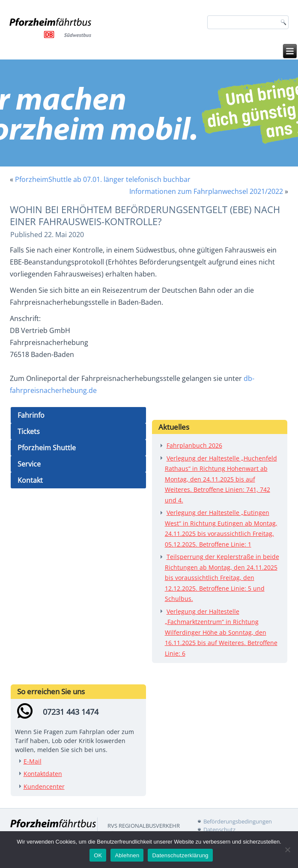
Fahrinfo (31, 415)
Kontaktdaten (43, 774)
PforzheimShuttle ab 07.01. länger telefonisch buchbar (103, 179)
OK (98, 855)
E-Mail (33, 761)
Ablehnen (127, 855)
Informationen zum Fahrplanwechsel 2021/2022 (206, 191)
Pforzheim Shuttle (47, 448)
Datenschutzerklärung (180, 855)
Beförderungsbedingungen (238, 821)
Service (29, 464)
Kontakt (30, 480)
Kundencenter (44, 786)
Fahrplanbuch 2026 (194, 445)
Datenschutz (219, 829)
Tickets (29, 431)
